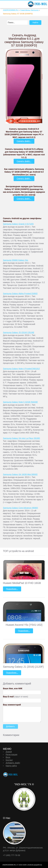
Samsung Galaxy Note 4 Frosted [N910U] (21, 369)
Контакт (9, 760)
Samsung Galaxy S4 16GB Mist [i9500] (20, 474)
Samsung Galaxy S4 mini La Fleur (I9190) (21, 438)
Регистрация (11, 755)
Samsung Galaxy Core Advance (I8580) (20, 508)
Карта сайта (11, 766)
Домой (9, 752)
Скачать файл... (24, 141)
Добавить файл (13, 763)
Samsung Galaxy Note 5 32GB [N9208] (20, 402)
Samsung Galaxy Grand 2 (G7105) (18, 224)
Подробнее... (12, 589)
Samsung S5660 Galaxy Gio (15, 260)
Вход (8, 757)
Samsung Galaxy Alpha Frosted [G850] (20, 294)
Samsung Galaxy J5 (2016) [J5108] (19, 332)
